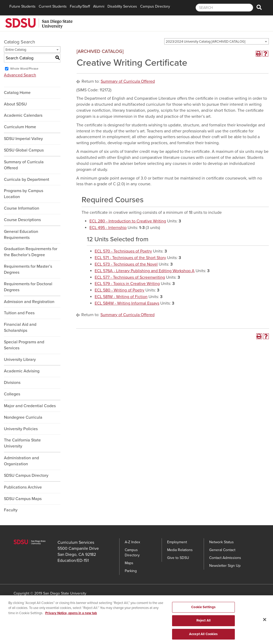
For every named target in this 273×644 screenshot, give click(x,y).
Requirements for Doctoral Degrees (28, 287)
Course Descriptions (22, 220)
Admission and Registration (29, 302)
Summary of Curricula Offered (24, 165)
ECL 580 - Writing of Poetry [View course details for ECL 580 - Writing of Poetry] (120, 290)
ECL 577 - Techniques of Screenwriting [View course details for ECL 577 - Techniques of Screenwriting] (130, 277)
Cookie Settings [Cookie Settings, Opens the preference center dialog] (203, 610)
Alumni (99, 6)
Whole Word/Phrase (24, 69)
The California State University (22, 443)
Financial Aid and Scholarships (20, 327)
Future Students (22, 6)
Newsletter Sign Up (225, 566)
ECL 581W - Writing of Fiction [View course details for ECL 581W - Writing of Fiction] (121, 297)
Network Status (221, 542)
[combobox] (217, 41)
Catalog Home (17, 93)
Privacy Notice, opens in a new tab (71, 616)
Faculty (11, 510)
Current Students (53, 6)
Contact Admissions (225, 558)
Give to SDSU (178, 558)
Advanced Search (20, 75)
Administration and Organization (21, 461)
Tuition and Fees (19, 313)
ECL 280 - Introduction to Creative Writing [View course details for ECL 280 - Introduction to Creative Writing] (128, 221)
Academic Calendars (23, 115)
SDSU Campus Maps (23, 499)
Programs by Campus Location (24, 194)
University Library (20, 360)
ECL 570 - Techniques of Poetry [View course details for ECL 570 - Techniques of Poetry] (123, 251)
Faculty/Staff (80, 6)
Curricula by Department (27, 180)
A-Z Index (132, 542)
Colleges (12, 394)
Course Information (22, 208)
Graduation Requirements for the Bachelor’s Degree (31, 252)
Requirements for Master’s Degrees (28, 269)
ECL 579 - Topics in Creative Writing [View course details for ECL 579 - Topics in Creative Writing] (127, 284)
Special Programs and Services (24, 345)
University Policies (21, 429)
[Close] (265, 622)
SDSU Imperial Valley (23, 139)
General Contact (222, 550)
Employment (177, 542)
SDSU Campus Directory (26, 475)
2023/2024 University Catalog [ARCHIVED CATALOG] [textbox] (206, 42)
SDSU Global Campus (24, 150)
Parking (131, 571)
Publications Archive (23, 487)
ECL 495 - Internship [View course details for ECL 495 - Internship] (108, 228)
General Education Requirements (21, 235)
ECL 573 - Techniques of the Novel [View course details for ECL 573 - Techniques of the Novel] (126, 264)
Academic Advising (22, 371)
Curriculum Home (20, 127)
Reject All (203, 623)
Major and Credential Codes (30, 406)
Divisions (12, 383)
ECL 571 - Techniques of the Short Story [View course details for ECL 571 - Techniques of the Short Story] (130, 258)
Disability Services (122, 6)
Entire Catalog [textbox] (16, 50)
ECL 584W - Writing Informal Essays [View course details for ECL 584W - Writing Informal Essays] (127, 303)
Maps (129, 563)
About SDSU (15, 104)
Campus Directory (155, 6)
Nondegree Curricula (23, 417)
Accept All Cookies (203, 637)
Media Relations (180, 550)
